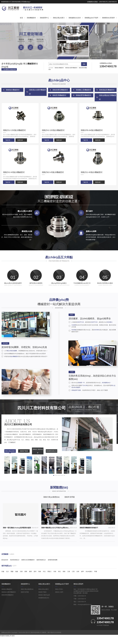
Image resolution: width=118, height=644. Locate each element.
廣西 (30, 579)
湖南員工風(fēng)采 (38, 458)
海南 (40, 579)
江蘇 (69, 579)
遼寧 (82, 579)
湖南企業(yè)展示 (10, 458)
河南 (55, 579)
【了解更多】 (12, 450)
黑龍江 (50, 579)
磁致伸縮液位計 (41, 567)
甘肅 (21, 579)
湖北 (59, 579)
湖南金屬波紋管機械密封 (108, 97)
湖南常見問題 (70, 504)
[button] (57, 58)
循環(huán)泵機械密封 (28, 567)
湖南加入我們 (59, 599)
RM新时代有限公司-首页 (7, 643)
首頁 (21, 18)
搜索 (84, 64)
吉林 (78, 579)
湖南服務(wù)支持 (75, 18)
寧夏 (96, 579)
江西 (73, 579)
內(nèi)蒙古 (89, 579)
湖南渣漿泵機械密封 (7, 602)
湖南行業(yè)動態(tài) (51, 504)
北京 (7, 579)
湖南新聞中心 (44, 18)
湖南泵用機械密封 (59, 95)
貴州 (35, 579)
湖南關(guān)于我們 (91, 18)
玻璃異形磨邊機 (53, 567)
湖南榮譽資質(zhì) (52, 458)
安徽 (3, 579)
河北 (44, 579)
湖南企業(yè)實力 (59, 18)
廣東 (26, 579)
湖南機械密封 (31, 18)
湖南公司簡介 (59, 597)
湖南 (64, 579)
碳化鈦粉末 (5, 567)
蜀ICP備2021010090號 (54, 640)
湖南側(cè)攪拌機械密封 (71, 68)
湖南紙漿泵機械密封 (83, 95)
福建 (17, 579)
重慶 (12, 579)
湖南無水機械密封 (59, 68)
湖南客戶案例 (24, 458)
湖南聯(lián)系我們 (108, 18)
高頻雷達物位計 (15, 567)
